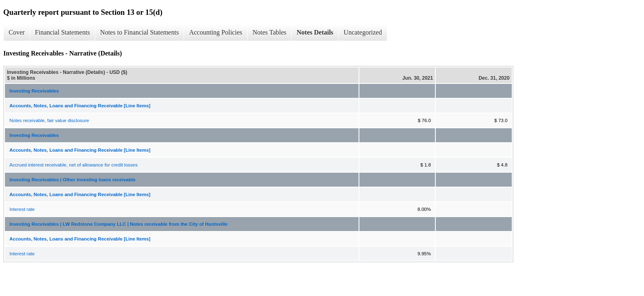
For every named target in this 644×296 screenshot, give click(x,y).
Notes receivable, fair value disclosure (49, 120)
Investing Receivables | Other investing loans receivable (72, 180)
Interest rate (22, 209)
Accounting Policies (215, 32)
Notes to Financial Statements (140, 32)
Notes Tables (270, 32)
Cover (17, 32)
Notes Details (315, 32)
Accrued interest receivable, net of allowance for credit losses (74, 165)
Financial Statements (62, 32)
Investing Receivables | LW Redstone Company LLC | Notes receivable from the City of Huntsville (118, 224)
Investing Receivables (34, 91)
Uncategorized (363, 32)
